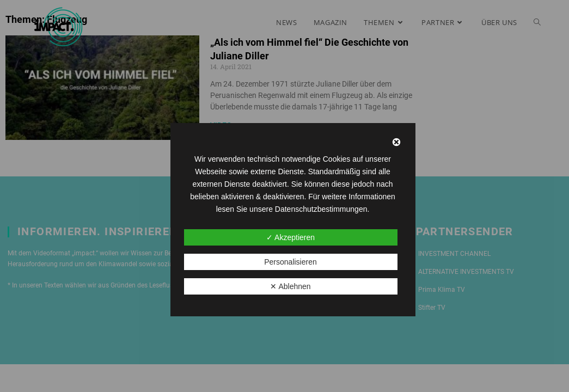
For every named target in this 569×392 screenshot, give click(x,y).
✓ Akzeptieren (290, 237)
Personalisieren (290, 262)
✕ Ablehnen (290, 286)
